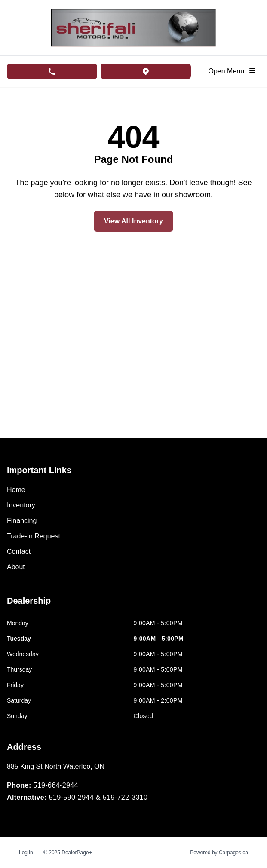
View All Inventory (133, 221)
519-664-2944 (55, 785)
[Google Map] (133, 352)
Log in (26, 853)
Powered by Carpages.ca (219, 853)
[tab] (29, 605)
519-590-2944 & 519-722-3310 (98, 797)
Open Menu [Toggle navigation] (233, 70)
